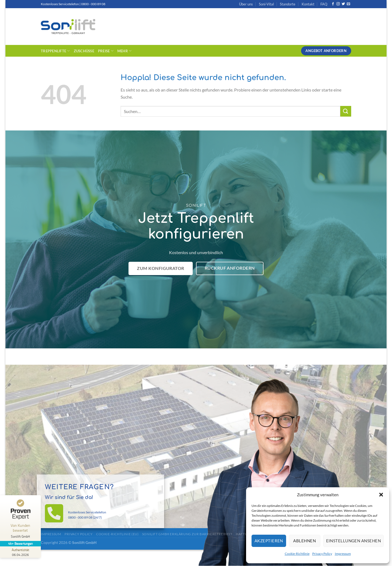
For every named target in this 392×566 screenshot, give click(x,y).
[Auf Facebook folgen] (333, 4)
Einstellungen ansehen (353, 541)
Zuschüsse (84, 51)
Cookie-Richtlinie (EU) (117, 534)
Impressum (343, 554)
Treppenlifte (55, 51)
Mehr (124, 51)
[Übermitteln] (346, 111)
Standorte (288, 4)
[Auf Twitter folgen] (343, 4)
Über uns (246, 4)
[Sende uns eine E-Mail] (348, 4)
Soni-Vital (266, 4)
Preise (106, 51)
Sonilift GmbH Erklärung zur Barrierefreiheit (187, 534)
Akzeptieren (269, 541)
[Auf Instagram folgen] (338, 4)
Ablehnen (304, 541)
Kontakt (308, 4)
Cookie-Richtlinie (297, 554)
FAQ (324, 4)
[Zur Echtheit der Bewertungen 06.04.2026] (20, 552)
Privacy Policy (322, 554)
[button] (381, 495)
